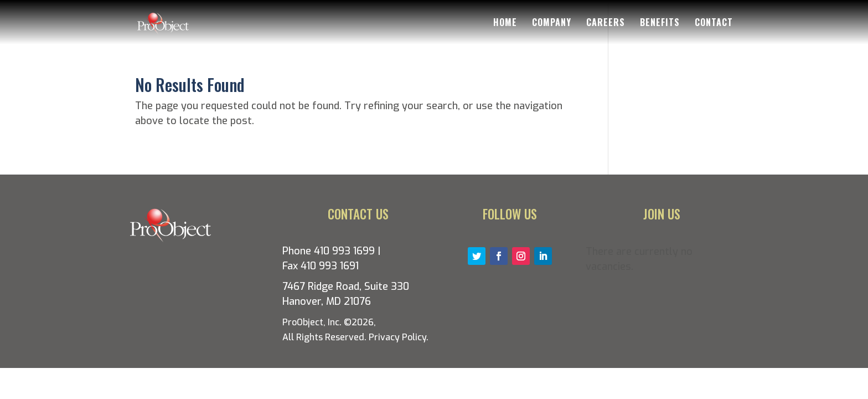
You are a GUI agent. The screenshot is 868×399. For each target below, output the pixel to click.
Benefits (660, 24)
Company (552, 24)
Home (505, 24)
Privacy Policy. (399, 337)
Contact (714, 24)
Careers (606, 24)
